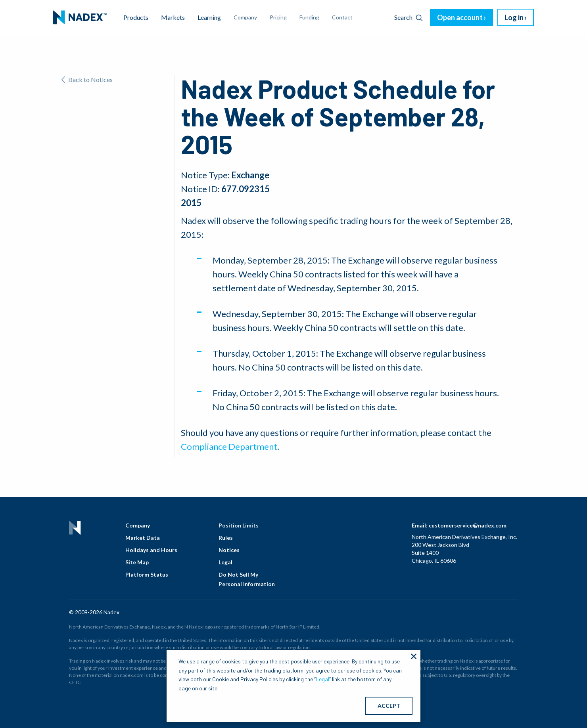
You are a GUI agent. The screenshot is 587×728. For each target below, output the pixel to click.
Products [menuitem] (136, 17)
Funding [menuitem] (309, 17)
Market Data (143, 538)
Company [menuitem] (245, 17)
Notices (229, 550)
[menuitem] (80, 17)
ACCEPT (389, 706)
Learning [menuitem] (209, 17)
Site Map (137, 562)
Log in (514, 17)
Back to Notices (87, 79)
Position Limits (239, 525)
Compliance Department (229, 446)
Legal (225, 562)
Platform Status (147, 574)
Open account (460, 17)
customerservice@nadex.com (468, 525)
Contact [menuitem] (342, 17)
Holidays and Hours (151, 550)
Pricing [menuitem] (278, 17)
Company (138, 525)
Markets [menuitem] (173, 17)
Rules (226, 538)
